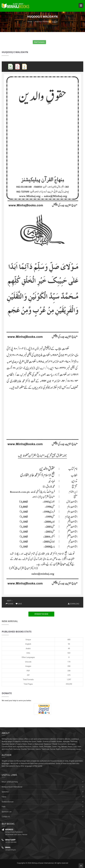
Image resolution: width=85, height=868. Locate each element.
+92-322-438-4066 (11, 842)
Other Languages (28, 657)
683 (69, 640)
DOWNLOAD (74, 604)
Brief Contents (39, 42)
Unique (28, 640)
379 (69, 675)
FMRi (4, 807)
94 (69, 644)
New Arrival (10, 621)
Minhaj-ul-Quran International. (43, 863)
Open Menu (81, 5)
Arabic (28, 649)
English (28, 644)
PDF (28, 671)
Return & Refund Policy (10, 782)
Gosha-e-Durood (8, 802)
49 (69, 649)
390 (69, 666)
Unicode (28, 662)
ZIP (28, 675)
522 (69, 653)
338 (69, 671)
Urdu (28, 653)
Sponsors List (7, 812)
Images (28, 666)
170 (69, 662)
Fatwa (4, 797)
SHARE (10, 604)
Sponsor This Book (41, 614)
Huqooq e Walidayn (42, 22)
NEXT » (10, 601)
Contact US (6, 817)
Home (30, 22)
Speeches (5, 792)
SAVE (19, 604)
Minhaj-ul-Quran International (12, 787)
